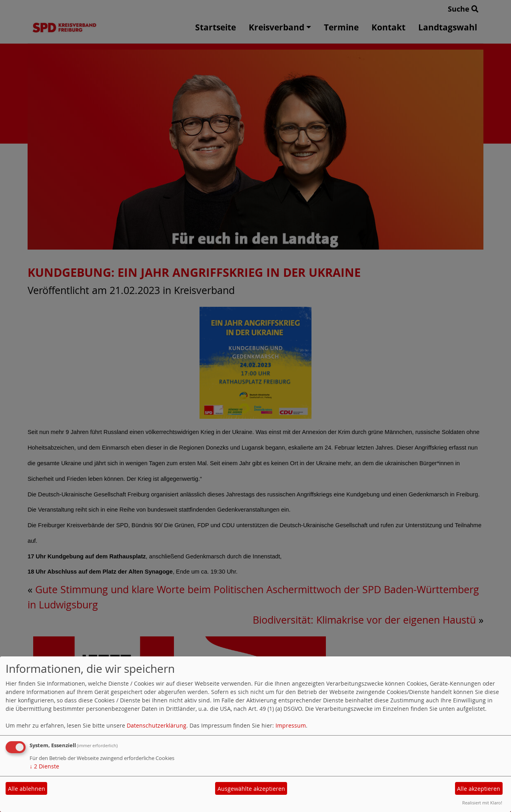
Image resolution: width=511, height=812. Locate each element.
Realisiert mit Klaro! (482, 803)
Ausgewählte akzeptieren (251, 789)
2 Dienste (44, 766)
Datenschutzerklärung (157, 725)
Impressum (291, 725)
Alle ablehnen (27, 789)
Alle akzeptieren (479, 789)
